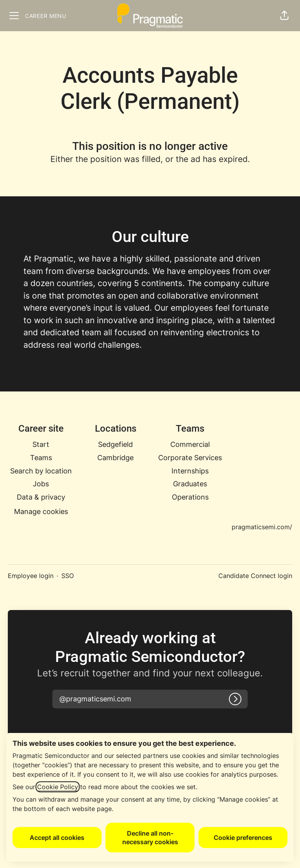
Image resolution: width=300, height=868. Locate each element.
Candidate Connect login (255, 576)
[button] (284, 16)
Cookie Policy (58, 787)
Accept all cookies (57, 838)
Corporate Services (190, 458)
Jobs (41, 484)
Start (41, 444)
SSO (68, 576)
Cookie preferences (243, 838)
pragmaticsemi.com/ (262, 527)
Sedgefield (115, 444)
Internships (190, 471)
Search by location (41, 471)
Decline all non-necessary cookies (150, 838)
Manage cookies (41, 511)
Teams (41, 458)
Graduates (190, 484)
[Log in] (235, 699)
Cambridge (115, 458)
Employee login (31, 576)
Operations (190, 497)
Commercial (190, 444)
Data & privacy (41, 497)
